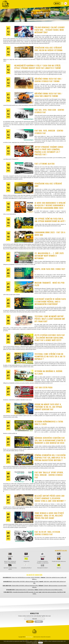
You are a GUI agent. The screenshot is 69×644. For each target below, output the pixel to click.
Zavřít (41, 643)
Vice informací (34, 643)
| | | (35, 578)
